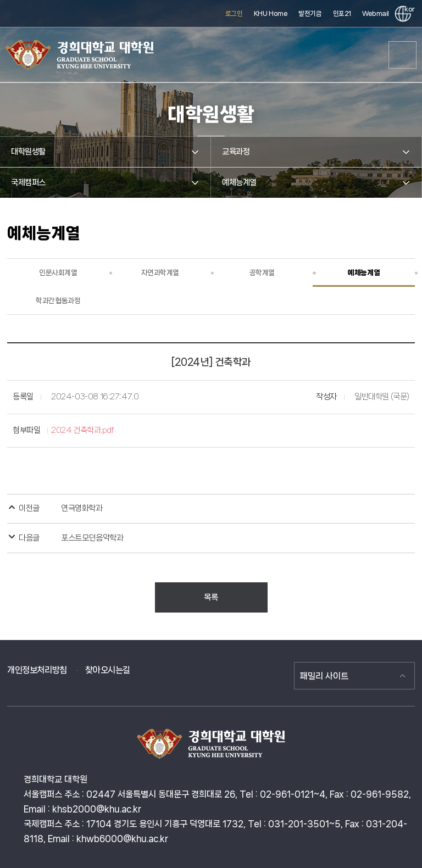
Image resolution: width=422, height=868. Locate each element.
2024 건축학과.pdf (83, 430)
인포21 (342, 13)
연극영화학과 (82, 508)
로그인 (234, 13)
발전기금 (310, 13)
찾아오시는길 (107, 670)
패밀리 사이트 (324, 676)
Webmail (376, 13)
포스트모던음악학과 (92, 538)
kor (408, 9)
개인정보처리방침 (37, 670)
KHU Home (271, 13)
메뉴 (403, 55)
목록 (211, 597)
